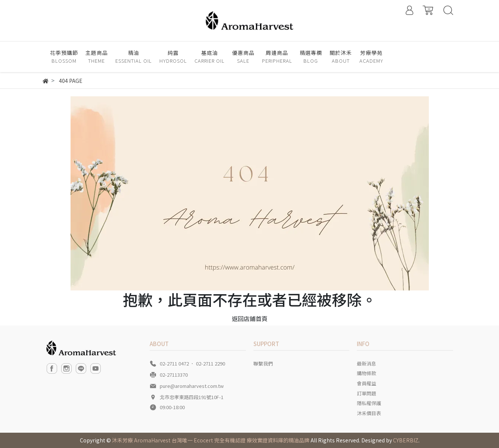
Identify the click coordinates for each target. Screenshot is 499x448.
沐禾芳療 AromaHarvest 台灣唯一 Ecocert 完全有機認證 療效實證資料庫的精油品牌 (211, 440)
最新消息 (367, 363)
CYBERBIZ (406, 440)
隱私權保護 (369, 403)
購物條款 (367, 373)
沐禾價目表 (369, 413)
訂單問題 (367, 393)
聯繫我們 (263, 363)
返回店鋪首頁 (250, 318)
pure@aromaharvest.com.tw (192, 386)
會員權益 (367, 383)
